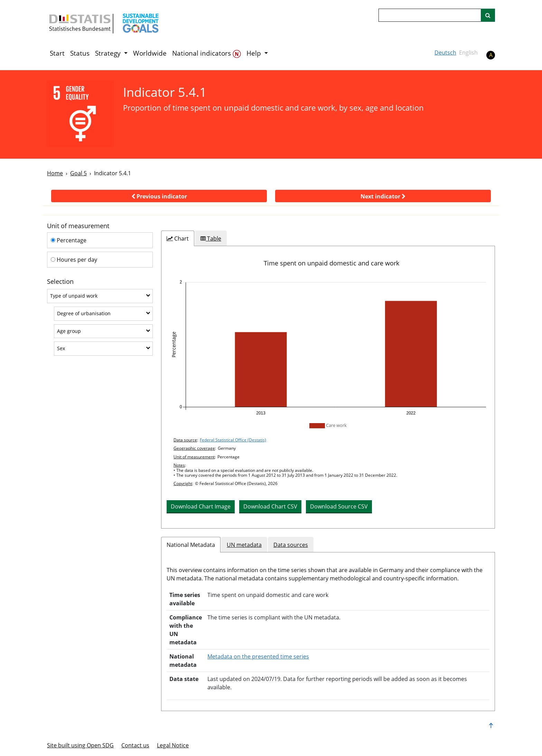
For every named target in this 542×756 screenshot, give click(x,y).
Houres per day (74, 260)
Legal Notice (173, 745)
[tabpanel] (328, 387)
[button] (159, 196)
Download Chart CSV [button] (270, 506)
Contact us (135, 745)
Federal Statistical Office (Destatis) (233, 440)
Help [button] (255, 53)
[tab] (178, 239)
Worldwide (150, 53)
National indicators (207, 53)
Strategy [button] (109, 53)
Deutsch (445, 53)
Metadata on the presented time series (258, 656)
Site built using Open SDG (80, 745)
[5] (80, 114)
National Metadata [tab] (191, 545)
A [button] (491, 55)
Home (55, 173)
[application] (328, 348)
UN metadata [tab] (244, 545)
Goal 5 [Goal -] (78, 173)
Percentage (69, 240)
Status (80, 53)
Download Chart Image (201, 506)
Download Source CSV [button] (339, 506)
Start (57, 53)
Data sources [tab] (291, 545)
